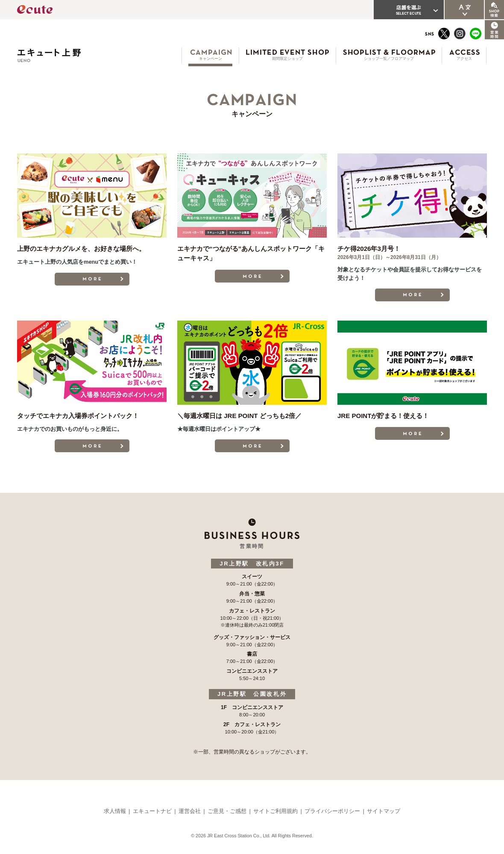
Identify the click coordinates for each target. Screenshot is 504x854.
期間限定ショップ (287, 59)
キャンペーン (211, 59)
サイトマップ (384, 811)
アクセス (464, 59)
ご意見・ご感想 (227, 811)
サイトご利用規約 (275, 811)
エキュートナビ (152, 811)
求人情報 (115, 811)
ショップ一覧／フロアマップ (389, 59)
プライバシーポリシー (332, 811)
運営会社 (190, 811)
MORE (92, 279)
